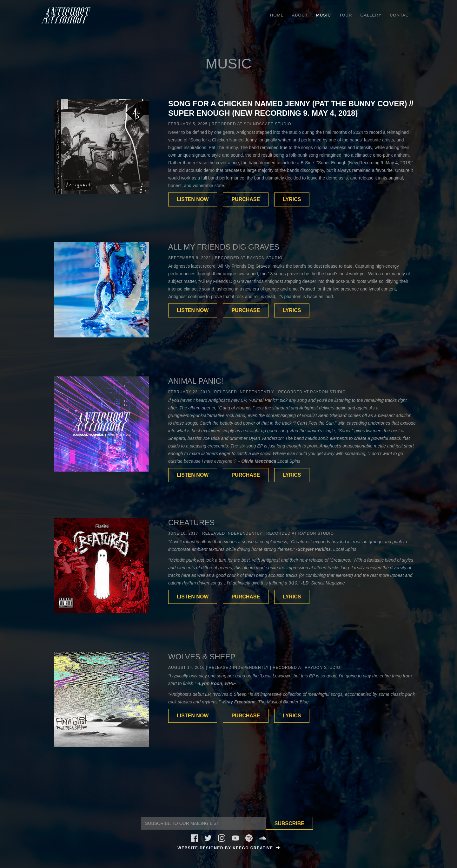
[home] (66, 15)
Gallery (371, 15)
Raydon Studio (265, 258)
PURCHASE (246, 199)
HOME (277, 15)
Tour (346, 15)
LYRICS (292, 199)
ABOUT (300, 15)
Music (324, 15)
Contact (401, 15)
